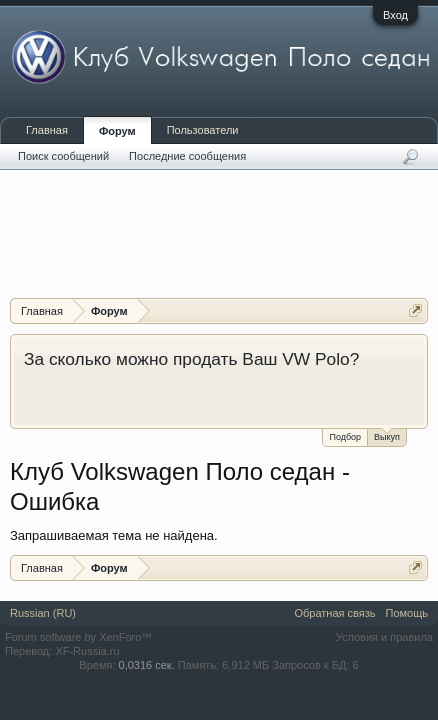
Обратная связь (334, 613)
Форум (117, 131)
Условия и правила (384, 637)
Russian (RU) (43, 613)
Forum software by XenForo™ (78, 637)
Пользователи (203, 130)
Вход (395, 15)
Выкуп (387, 435)
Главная (47, 130)
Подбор (345, 437)
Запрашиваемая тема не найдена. (114, 535)
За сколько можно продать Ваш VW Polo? (191, 359)
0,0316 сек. (147, 665)
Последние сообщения (187, 156)
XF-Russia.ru (87, 651)
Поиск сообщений (63, 156)
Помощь (407, 613)
